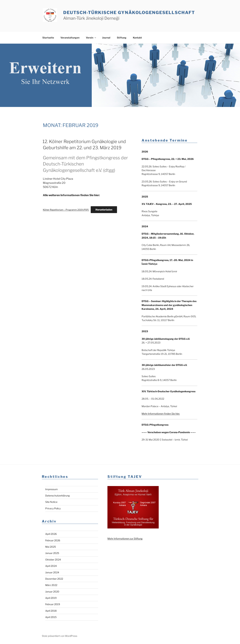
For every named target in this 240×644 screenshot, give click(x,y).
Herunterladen (104, 210)
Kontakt (137, 38)
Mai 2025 (51, 547)
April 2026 (51, 534)
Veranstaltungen (70, 38)
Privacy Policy (53, 508)
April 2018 (51, 611)
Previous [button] (226, 100)
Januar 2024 (52, 572)
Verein (91, 38)
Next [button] (233, 100)
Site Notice (51, 502)
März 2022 (51, 585)
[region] (120, 75)
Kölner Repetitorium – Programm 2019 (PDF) (66, 210)
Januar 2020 (52, 592)
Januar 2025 (52, 553)
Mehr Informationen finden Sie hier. (161, 414)
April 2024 (51, 566)
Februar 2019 (53, 604)
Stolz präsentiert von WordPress (60, 636)
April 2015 (51, 617)
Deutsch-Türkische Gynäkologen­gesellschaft (129, 12)
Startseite (48, 38)
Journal (106, 38)
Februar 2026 (53, 540)
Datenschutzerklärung (57, 496)
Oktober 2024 (53, 560)
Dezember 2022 (54, 579)
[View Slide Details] (120, 75)
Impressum (52, 489)
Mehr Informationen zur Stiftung (125, 538)
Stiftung (122, 38)
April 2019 (51, 598)
